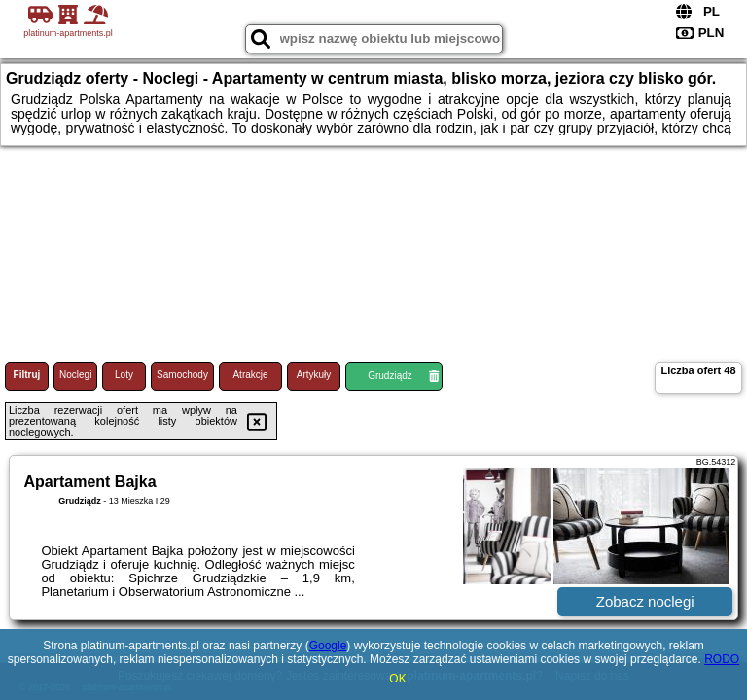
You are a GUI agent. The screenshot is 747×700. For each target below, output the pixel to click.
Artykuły (314, 375)
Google (328, 646)
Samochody (182, 375)
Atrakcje (250, 375)
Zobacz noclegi (645, 601)
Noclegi (75, 375)
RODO (722, 659)
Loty (124, 375)
